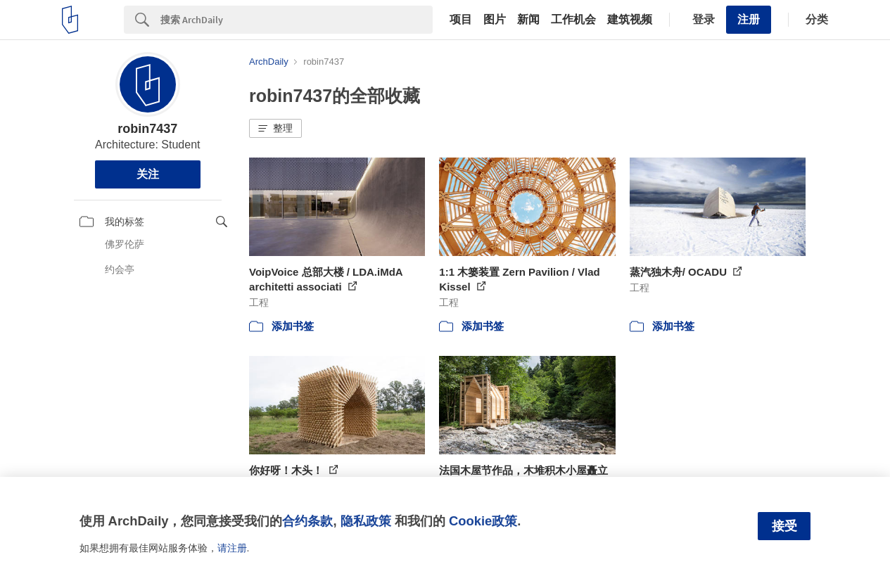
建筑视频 (630, 20)
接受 (784, 526)
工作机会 (573, 20)
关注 (148, 174)
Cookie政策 (483, 521)
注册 (749, 19)
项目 (461, 20)
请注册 (232, 548)
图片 (495, 20)
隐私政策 (366, 521)
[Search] (297, 20)
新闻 (528, 20)
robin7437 (147, 129)
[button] (275, 129)
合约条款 (307, 521)
